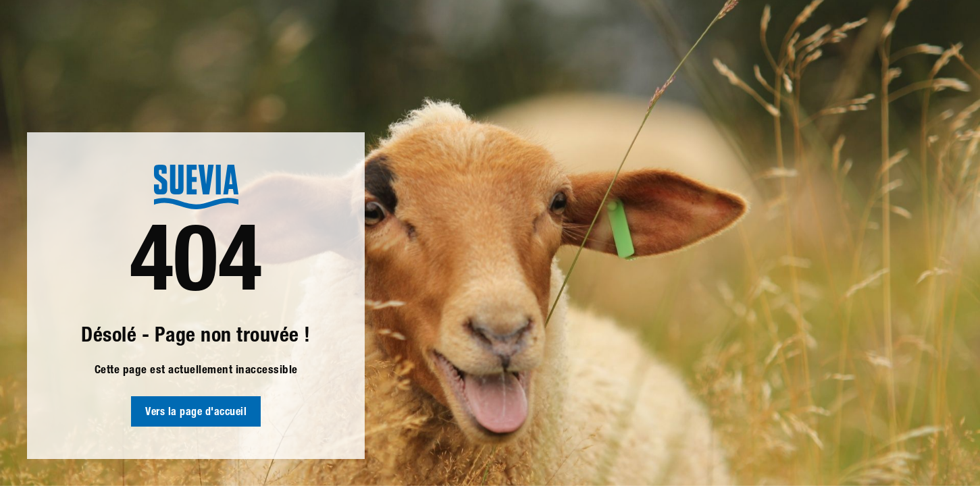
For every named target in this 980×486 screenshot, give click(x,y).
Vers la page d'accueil (196, 413)
